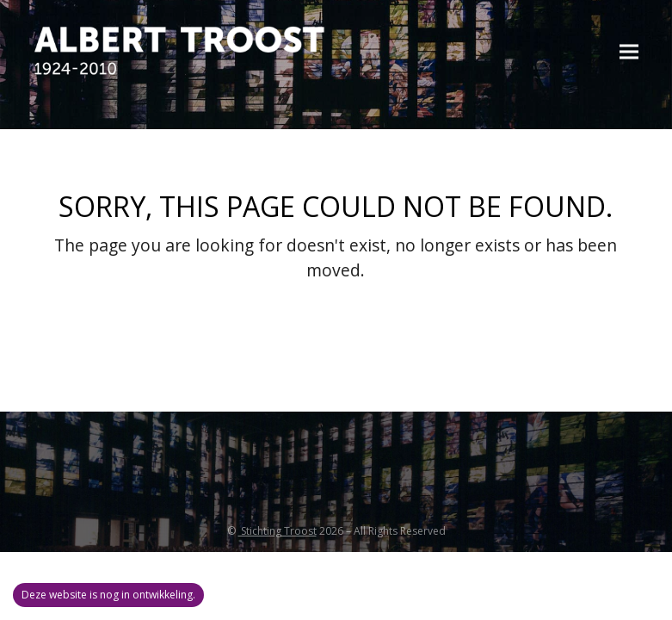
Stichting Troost (277, 531)
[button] (629, 51)
